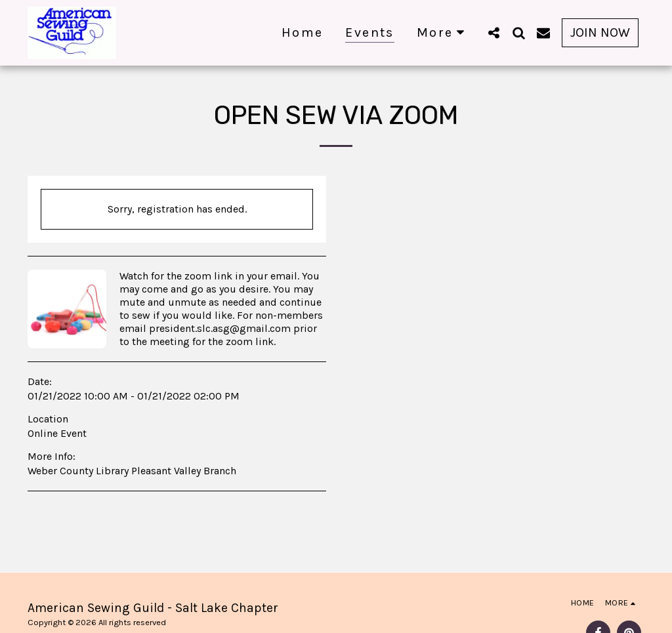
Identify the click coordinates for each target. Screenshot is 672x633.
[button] (493, 32)
